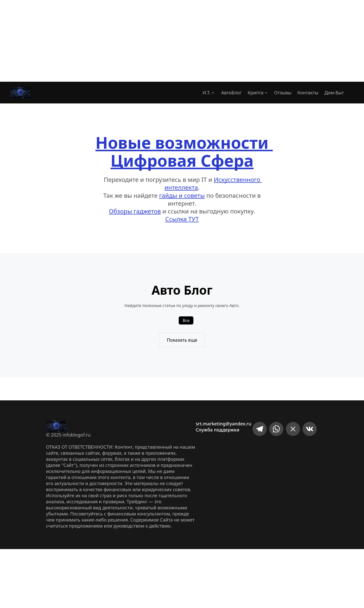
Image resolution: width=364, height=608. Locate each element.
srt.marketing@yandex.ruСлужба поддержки (223, 427)
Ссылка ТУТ (182, 219)
